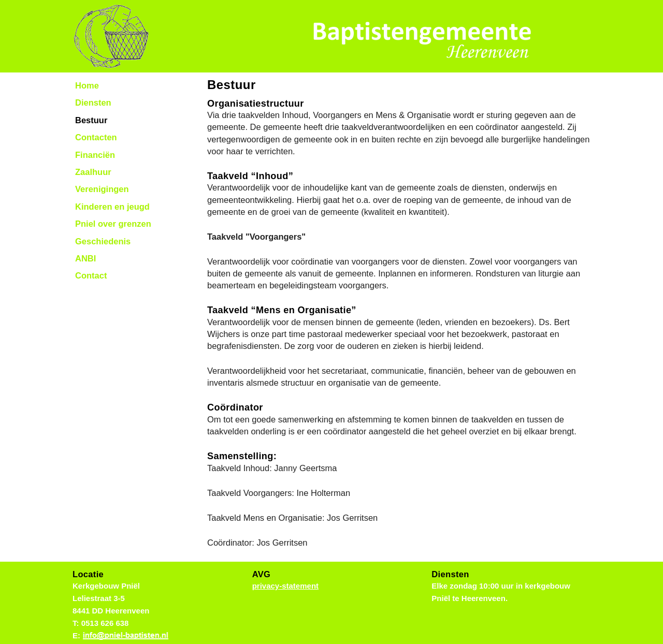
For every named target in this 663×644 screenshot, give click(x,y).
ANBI (85, 258)
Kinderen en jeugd (112, 207)
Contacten (96, 137)
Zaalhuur (93, 172)
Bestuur (91, 120)
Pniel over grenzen (113, 224)
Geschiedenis (103, 241)
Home (87, 85)
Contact (91, 275)
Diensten (93, 103)
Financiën (95, 155)
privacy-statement (285, 586)
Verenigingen (102, 189)
